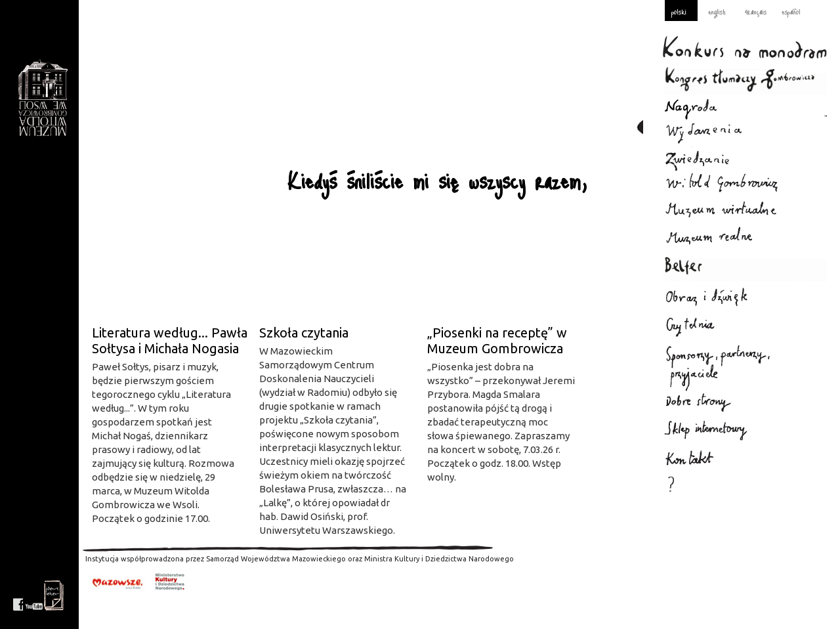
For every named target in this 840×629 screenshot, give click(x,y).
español (791, 11)
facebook (18, 596)
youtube (34, 596)
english (717, 11)
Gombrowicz (42, 98)
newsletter (54, 596)
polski (679, 11)
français (756, 11)
